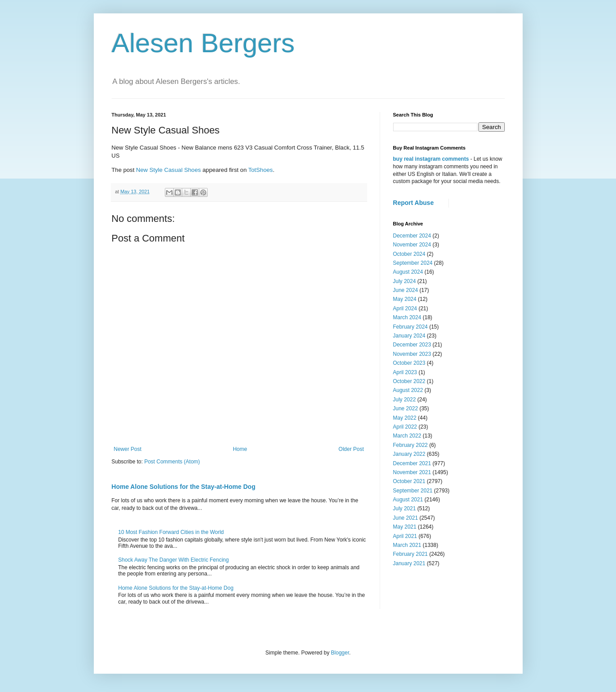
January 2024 (409, 336)
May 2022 (405, 418)
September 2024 (413, 263)
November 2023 (412, 354)
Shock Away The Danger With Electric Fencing (174, 560)
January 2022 (409, 454)
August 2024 (408, 272)
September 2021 (413, 491)
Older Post (351, 449)
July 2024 (404, 281)
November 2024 (412, 245)
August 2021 (408, 500)
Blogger (340, 653)
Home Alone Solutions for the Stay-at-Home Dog (184, 487)
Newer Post (128, 449)
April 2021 (405, 536)
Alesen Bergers (203, 43)
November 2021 (412, 472)
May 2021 (405, 527)
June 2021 (406, 518)
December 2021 (412, 463)
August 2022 (408, 390)
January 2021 (409, 563)
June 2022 (406, 409)
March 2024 (407, 317)
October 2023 (409, 363)
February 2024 (411, 327)
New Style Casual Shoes (168, 170)
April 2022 (405, 427)
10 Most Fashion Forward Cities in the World (171, 532)
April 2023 (405, 372)
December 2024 (412, 236)
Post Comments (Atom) (172, 462)
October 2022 (409, 381)
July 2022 (404, 400)
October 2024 (409, 254)
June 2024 (406, 290)
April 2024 (405, 308)
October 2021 (409, 481)
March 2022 (407, 436)
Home (240, 449)
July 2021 (404, 509)
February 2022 (411, 445)
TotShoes (261, 170)
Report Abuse (413, 203)
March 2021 (407, 545)
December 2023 (412, 345)
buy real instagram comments (431, 159)
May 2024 (405, 299)
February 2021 (411, 554)
